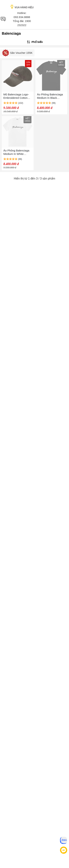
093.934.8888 (22, 17)
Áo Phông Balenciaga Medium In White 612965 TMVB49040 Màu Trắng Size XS (16, 152)
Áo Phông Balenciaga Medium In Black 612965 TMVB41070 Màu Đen (50, 96)
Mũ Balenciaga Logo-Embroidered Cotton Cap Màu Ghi (16, 96)
